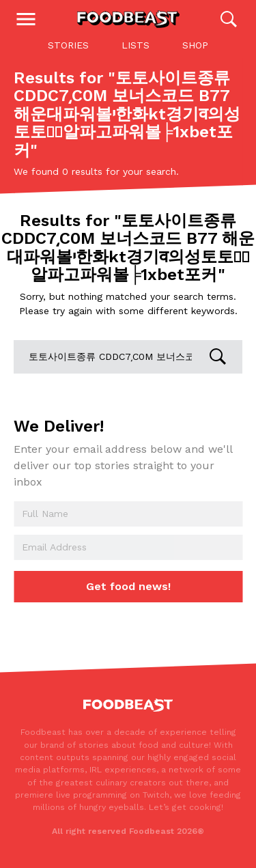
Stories (68, 45)
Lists (136, 45)
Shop (195, 45)
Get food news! (128, 586)
